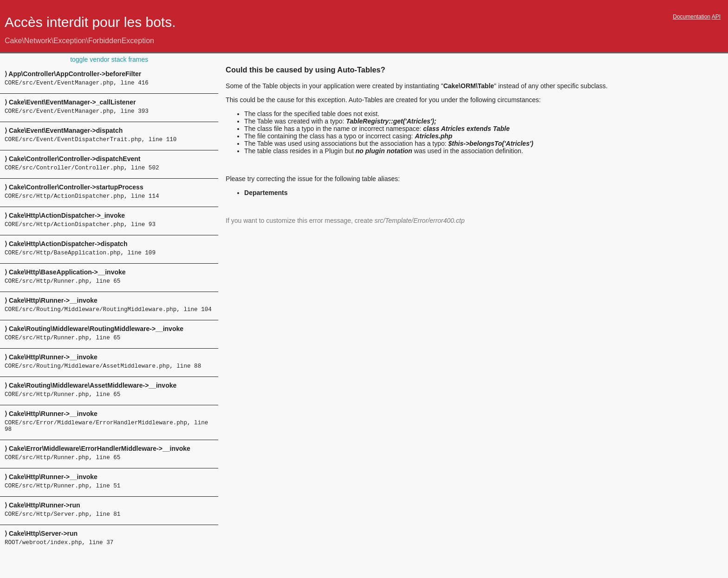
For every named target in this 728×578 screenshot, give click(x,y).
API (716, 17)
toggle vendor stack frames (109, 59)
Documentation (692, 17)
